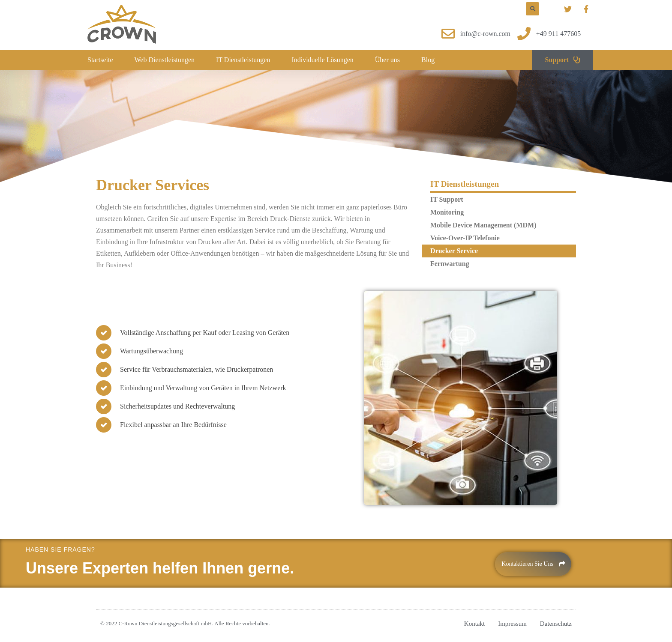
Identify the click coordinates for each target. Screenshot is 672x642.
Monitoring (447, 212)
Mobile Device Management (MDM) (483, 225)
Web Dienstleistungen (165, 60)
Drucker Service (454, 251)
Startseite (100, 60)
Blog (428, 60)
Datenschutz (556, 624)
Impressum (512, 624)
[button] (562, 60)
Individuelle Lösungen (322, 60)
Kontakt (474, 624)
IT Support (447, 199)
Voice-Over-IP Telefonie (465, 238)
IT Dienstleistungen (243, 60)
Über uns (387, 60)
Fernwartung (450, 264)
